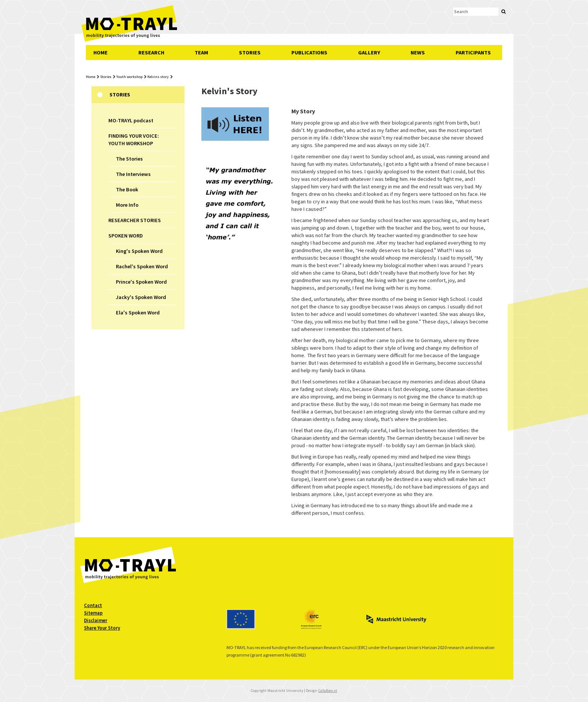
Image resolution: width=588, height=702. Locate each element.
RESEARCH (151, 53)
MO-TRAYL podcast (131, 120)
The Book (127, 189)
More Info (127, 205)
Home (91, 77)
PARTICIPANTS (473, 53)
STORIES (250, 53)
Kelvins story (158, 77)
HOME (100, 53)
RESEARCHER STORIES (135, 220)
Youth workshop (129, 77)
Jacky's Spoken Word (141, 297)
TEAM (201, 53)
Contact (93, 605)
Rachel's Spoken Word (142, 266)
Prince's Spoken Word (141, 282)
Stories (106, 77)
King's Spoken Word (139, 251)
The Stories (129, 159)
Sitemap (93, 613)
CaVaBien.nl (328, 691)
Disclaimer (96, 620)
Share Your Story (102, 628)
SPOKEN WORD (126, 236)
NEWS (418, 53)
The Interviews (133, 174)
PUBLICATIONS (309, 53)
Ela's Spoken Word (138, 313)
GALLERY (369, 53)
